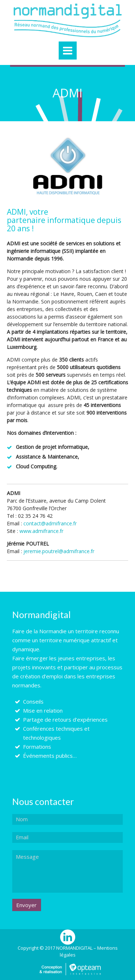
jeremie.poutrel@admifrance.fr (59, 551)
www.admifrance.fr (41, 531)
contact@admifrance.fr (50, 523)
